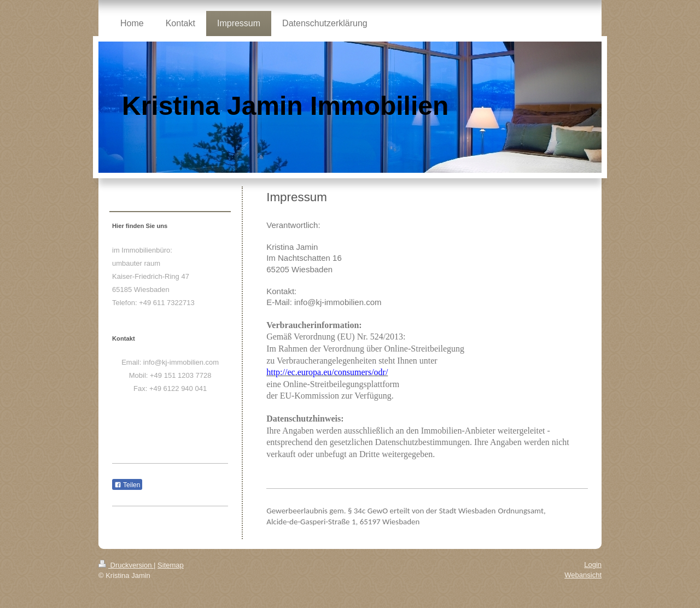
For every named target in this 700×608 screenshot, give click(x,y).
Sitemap (171, 565)
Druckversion (126, 565)
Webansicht (583, 575)
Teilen (127, 485)
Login (593, 565)
